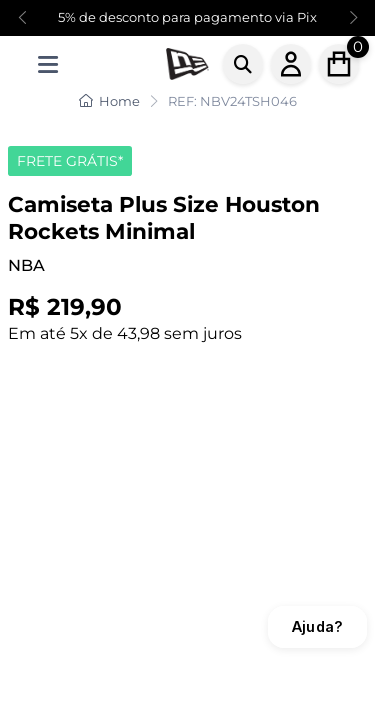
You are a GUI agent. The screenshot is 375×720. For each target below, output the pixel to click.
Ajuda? (317, 626)
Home (109, 101)
